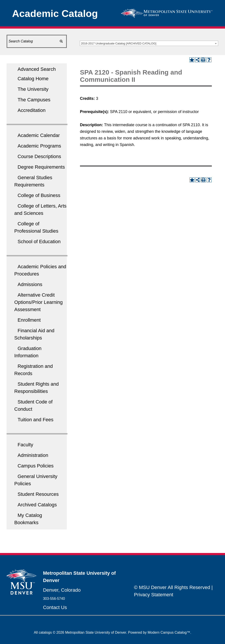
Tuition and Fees (35, 420)
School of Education (39, 242)
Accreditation (32, 110)
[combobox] (149, 43)
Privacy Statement (154, 595)
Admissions (30, 284)
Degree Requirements (41, 167)
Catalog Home (33, 79)
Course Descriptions (39, 156)
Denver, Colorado (62, 590)
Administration (33, 455)
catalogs (45, 632)
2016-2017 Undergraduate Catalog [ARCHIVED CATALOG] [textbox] (119, 43)
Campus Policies (36, 466)
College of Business (39, 195)
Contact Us (55, 607)
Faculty (25, 445)
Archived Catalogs (37, 505)
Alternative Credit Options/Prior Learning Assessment (38, 302)
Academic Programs (39, 146)
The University (33, 89)
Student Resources (38, 494)
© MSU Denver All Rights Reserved (172, 587)
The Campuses (34, 100)
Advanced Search (37, 69)
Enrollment (29, 320)
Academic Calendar (39, 135)
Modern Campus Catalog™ (169, 632)
